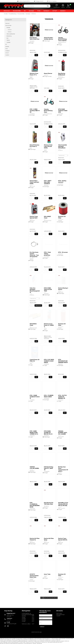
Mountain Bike (18, 11)
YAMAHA (10, 32)
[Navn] (46, 615)
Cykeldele (8, 42)
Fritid (40, 11)
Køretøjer (32, 11)
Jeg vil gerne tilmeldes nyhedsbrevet (46, 623)
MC (26, 11)
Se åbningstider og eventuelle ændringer (28, 614)
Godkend (42, 627)
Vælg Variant (67, 162)
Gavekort (63, 11)
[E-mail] (46, 618)
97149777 (9, 620)
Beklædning (9, 36)
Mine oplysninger (60, 615)
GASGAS (10, 30)
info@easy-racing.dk (12, 624)
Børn (8, 38)
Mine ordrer (59, 613)
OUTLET (56, 11)
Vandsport (47, 11)
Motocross (8, 11)
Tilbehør (8, 40)
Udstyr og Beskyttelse (11, 34)
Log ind (58, 616)
